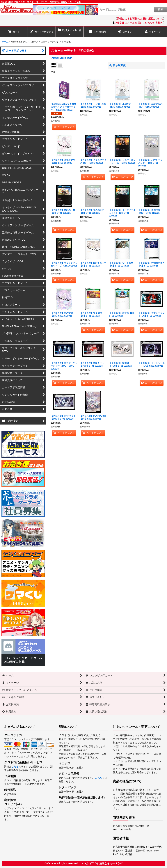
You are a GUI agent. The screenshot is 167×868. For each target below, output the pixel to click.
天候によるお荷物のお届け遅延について (140, 19)
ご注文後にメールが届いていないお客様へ (139, 23)
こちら (15, 767)
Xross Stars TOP (62, 58)
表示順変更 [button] (118, 65)
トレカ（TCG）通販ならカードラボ (102, 863)
